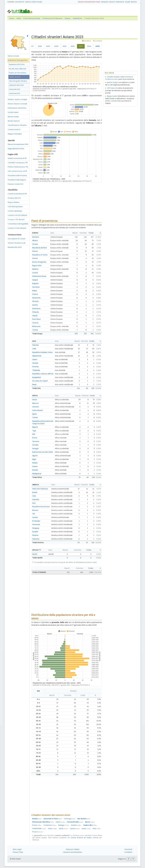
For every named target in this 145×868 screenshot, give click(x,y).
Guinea (35, 466)
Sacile (63, 828)
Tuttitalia (11, 2)
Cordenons (50, 825)
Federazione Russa (39, 276)
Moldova (35, 269)
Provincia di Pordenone (52, 18)
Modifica (86, 41)
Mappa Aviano (112, 96)
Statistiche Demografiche (18, 60)
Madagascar (37, 474)
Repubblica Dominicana (41, 507)
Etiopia (35, 463)
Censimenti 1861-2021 (16, 85)
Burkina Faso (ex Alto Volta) (43, 452)
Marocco (35, 403)
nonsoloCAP (19, 2)
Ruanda (35, 470)
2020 (56, 46)
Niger (34, 459)
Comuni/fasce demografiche (18, 224)
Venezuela (36, 525)
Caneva (75, 828)
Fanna (86, 828)
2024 (89, 46)
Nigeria (35, 427)
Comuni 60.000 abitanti (17, 215)
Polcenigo (70, 819)
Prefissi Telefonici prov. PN (18, 167)
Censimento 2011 (14, 93)
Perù (34, 503)
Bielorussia (36, 326)
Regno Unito (37, 266)
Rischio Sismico (14, 121)
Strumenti (128, 849)
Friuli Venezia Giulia (32, 18)
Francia (35, 294)
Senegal (35, 449)
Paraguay (36, 528)
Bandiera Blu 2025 (15, 247)
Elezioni (112, 2)
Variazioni (104, 2)
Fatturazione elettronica (17, 108)
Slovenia (35, 301)
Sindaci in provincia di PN (17, 158)
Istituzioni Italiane (73, 849)
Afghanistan (37, 356)
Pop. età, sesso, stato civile (17, 69)
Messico (35, 510)
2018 (40, 46)
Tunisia (35, 418)
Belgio (35, 291)
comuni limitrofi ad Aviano (81, 838)
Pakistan (36, 345)
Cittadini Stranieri (15, 77)
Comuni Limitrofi (14, 130)
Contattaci (128, 852)
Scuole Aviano (13, 112)
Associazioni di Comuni (17, 239)
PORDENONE (39, 828)
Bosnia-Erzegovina (39, 262)
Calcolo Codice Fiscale (33, 2)
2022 (73, 46)
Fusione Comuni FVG (16, 184)
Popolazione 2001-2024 (17, 64)
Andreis (76, 825)
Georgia (35, 363)
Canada (35, 517)
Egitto (35, 414)
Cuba (34, 496)
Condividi (97, 41)
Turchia (35, 330)
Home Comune (13, 56)
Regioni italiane (14, 202)
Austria (35, 305)
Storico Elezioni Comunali (17, 104)
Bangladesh (37, 377)
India (34, 349)
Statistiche (120, 2)
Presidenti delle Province (17, 175)
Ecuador (35, 532)
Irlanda (35, 316)
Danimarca (36, 309)
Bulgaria (35, 283)
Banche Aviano (13, 117)
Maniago (64, 825)
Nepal (34, 384)
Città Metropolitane (15, 207)
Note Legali (17, 849)
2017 (32, 46)
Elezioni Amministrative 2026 (89, 2)
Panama (35, 535)
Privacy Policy (18, 852)
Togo (34, 431)
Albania (35, 240)
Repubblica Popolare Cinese (42, 352)
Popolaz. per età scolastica (18, 73)
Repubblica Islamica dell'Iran (43, 374)
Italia (19, 18)
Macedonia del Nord (40, 248)
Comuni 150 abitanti (16, 220)
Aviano (68, 18)
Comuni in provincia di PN (17, 194)
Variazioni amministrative (72, 852)
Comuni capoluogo (15, 211)
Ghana (35, 400)
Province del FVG (14, 198)
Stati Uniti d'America (40, 489)
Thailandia (36, 370)
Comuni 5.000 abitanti (17, 228)
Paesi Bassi (36, 319)
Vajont (60, 822)
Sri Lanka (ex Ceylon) (40, 381)
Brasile (35, 492)
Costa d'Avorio (38, 410)
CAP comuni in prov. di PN (17, 171)
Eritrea (35, 438)
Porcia (37, 825)
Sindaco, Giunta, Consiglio (18, 99)
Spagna (35, 280)
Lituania (35, 323)
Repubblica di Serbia (40, 255)
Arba (97, 828)
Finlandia (36, 312)
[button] (129, 859)
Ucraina (35, 244)
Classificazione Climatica (17, 125)
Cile (34, 514)
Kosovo (35, 258)
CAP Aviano (111, 88)
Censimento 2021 (14, 89)
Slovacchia (36, 298)
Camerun (36, 407)
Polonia (35, 251)
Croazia (35, 273)
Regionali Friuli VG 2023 (16, 149)
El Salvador (36, 521)
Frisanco (38, 832)
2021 (65, 46)
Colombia (36, 499)
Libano (35, 359)
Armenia (35, 367)
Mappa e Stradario (15, 134)
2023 (81, 46)
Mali (34, 434)
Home (12, 18)
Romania (36, 237)
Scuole (128, 2)
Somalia (35, 445)
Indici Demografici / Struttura (18, 81)
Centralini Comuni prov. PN (18, 163)
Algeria (35, 456)
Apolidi (35, 554)
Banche (134, 2)
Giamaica (36, 539)
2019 (48, 46)
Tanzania (36, 441)
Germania (36, 287)
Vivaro (52, 828)
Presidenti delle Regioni (17, 180)
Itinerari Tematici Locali (17, 243)
